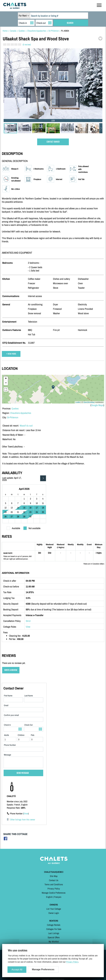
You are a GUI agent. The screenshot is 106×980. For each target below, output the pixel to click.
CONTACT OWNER (53, 142)
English (49, 897)
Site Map (54, 876)
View (28, 627)
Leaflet (78, 402)
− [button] (6, 383)
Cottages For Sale (54, 929)
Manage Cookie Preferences (54, 893)
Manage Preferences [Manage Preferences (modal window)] (43, 969)
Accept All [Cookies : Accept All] (17, 970)
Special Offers (54, 937)
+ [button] (6, 379)
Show (26, 813)
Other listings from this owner (23, 820)
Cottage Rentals (54, 925)
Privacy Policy (54, 889)
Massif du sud (26, 426)
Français (58, 897)
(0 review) (27, 44)
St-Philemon (13, 417)
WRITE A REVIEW (11, 670)
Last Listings (54, 933)
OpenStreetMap (89, 402)
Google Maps (97, 405)
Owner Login (54, 913)
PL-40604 (65, 31)
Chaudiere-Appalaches (21, 413)
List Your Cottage (54, 909)
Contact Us (54, 880)
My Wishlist (54, 942)
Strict (28, 621)
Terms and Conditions (54, 884)
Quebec (15, 408)
